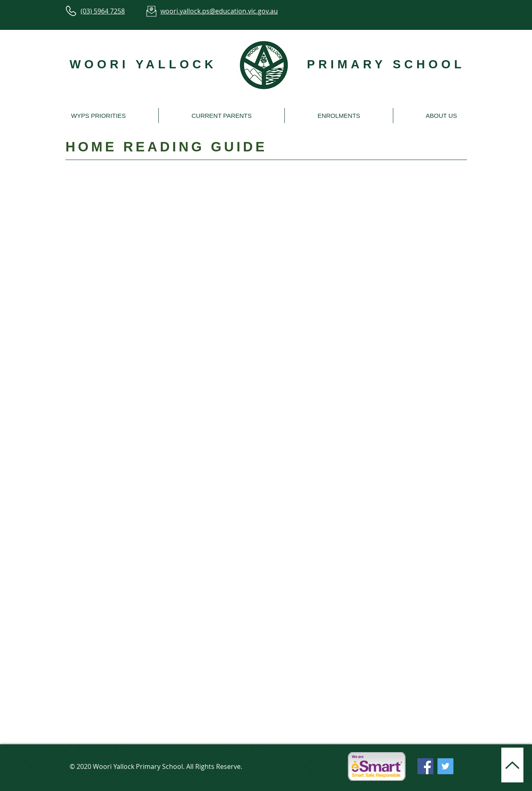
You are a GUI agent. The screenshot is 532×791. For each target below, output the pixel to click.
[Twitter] (445, 766)
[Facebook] (425, 766)
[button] (98, 116)
